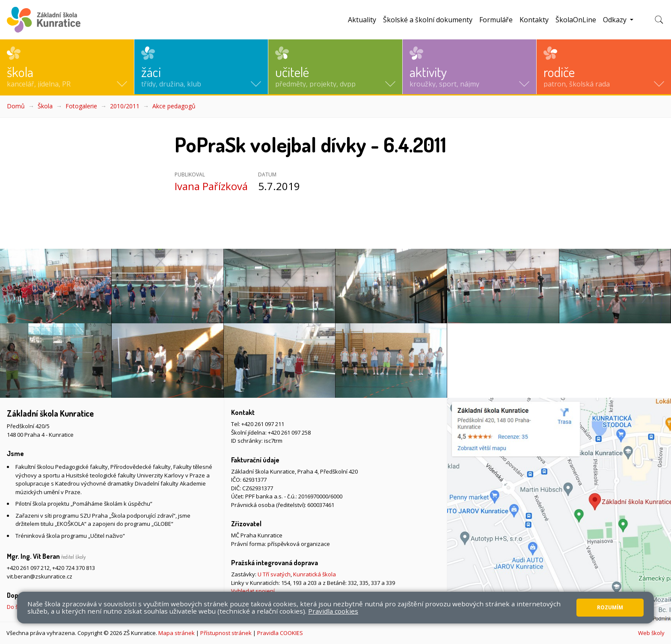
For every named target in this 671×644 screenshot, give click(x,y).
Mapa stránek (177, 633)
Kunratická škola (315, 574)
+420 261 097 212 (28, 568)
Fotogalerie (81, 106)
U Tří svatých (274, 574)
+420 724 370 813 (74, 568)
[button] (67, 67)
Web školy (651, 633)
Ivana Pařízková (211, 186)
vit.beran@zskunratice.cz (40, 576)
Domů (16, 106)
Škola (45, 106)
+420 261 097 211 (263, 424)
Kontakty (534, 20)
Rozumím (610, 607)
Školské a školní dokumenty (428, 20)
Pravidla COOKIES (280, 633)
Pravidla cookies (333, 611)
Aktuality (362, 20)
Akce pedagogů (174, 106)
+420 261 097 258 (289, 432)
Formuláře (496, 20)
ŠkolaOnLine (576, 20)
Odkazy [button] (616, 20)
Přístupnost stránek (226, 633)
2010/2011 (125, 106)
